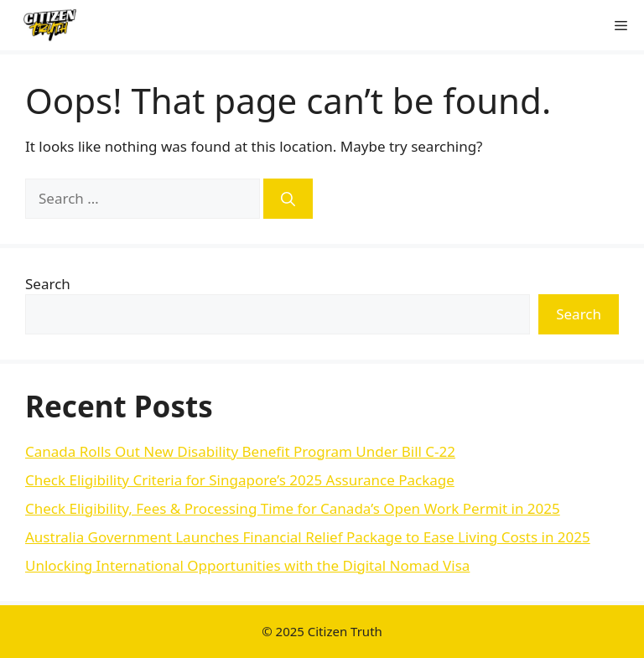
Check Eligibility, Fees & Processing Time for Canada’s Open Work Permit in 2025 (293, 508)
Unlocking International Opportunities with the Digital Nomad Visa (247, 565)
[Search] (288, 199)
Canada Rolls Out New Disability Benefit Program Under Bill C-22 (240, 451)
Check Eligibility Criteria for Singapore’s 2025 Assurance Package (240, 480)
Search (48, 284)
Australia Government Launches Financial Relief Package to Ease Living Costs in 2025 (308, 537)
